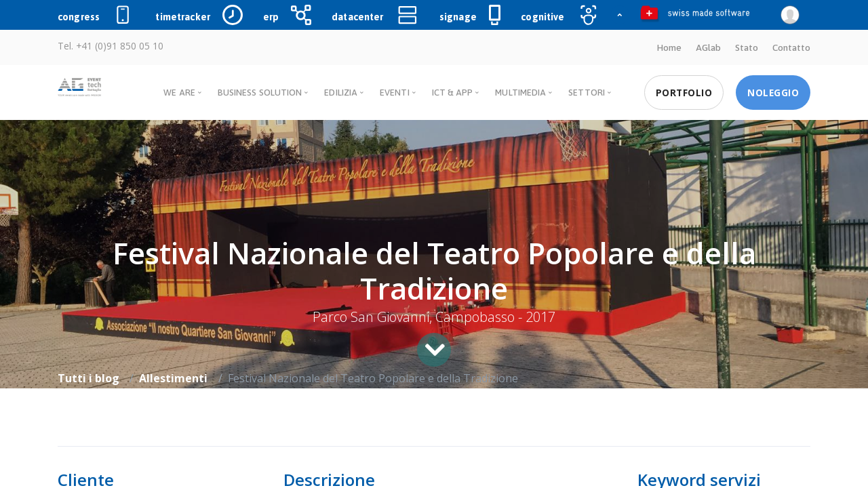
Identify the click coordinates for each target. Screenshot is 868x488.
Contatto (791, 47)
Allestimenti (173, 378)
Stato (747, 47)
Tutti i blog (88, 378)
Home (669, 47)
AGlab (708, 47)
